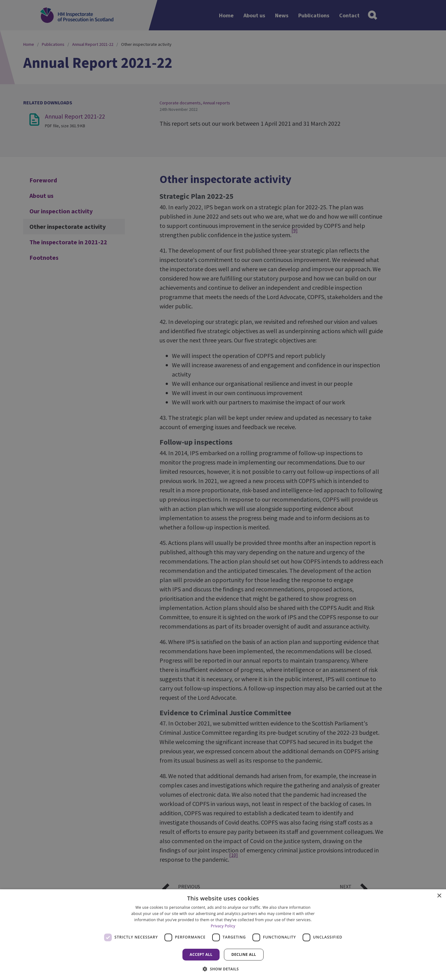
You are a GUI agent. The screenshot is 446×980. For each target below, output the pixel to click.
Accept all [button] (201, 954)
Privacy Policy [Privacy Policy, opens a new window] (223, 926)
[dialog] (223, 935)
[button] (223, 969)
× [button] (439, 896)
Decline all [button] (244, 954)
